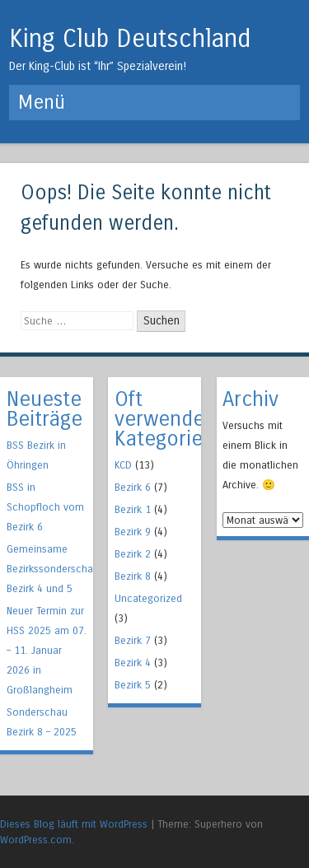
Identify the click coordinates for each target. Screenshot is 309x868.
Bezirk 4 (133, 663)
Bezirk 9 (133, 532)
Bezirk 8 (133, 576)
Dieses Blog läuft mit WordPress (74, 824)
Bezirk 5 (133, 685)
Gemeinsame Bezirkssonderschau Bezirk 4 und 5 (53, 569)
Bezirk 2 (133, 554)
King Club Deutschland (130, 39)
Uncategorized (148, 598)
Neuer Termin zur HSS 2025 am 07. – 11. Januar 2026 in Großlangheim (47, 650)
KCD (123, 465)
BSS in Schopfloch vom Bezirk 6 (45, 507)
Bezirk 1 (133, 509)
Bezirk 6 (133, 487)
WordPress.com (36, 840)
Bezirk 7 (133, 640)
